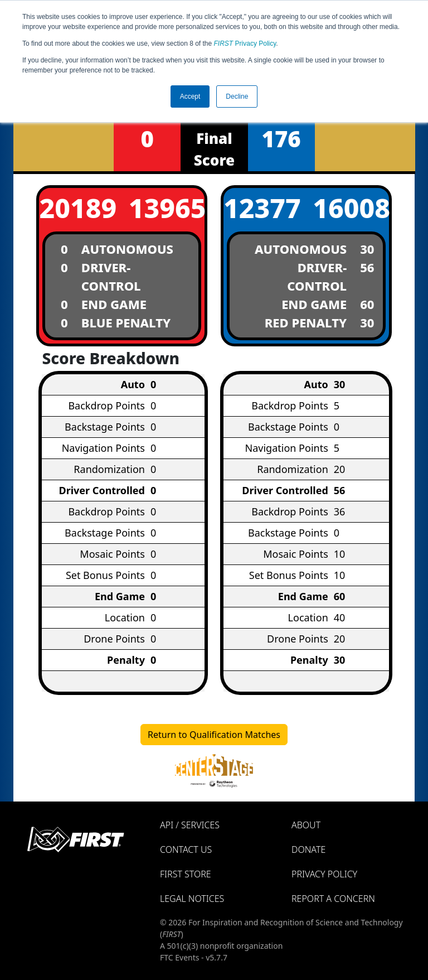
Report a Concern (333, 899)
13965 (167, 208)
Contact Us (186, 849)
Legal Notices (192, 899)
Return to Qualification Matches (214, 735)
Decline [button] (237, 96)
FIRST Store (186, 874)
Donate (308, 849)
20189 (77, 208)
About (306, 825)
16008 (351, 208)
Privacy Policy (245, 44)
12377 (261, 208)
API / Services (190, 825)
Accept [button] (190, 96)
